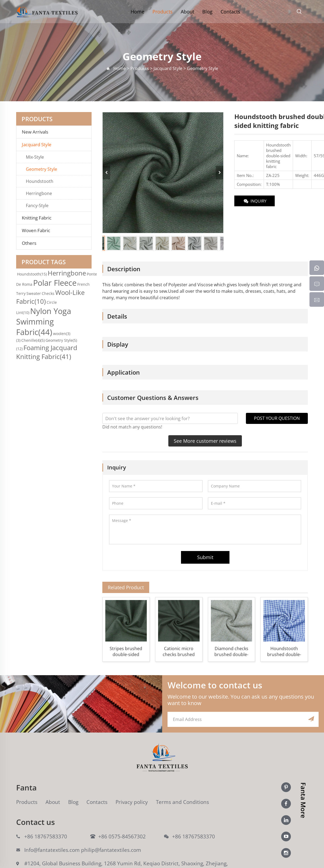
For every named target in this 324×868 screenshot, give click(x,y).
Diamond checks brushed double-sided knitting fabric (231, 651)
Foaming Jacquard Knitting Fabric (47, 352)
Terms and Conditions (182, 802)
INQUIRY (255, 201)
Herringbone (39, 193)
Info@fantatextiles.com (52, 850)
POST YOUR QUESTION (277, 418)
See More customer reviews (205, 441)
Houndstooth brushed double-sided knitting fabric (284, 651)
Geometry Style (41, 169)
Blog (207, 12)
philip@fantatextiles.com (111, 850)
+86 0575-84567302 (122, 836)
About (187, 12)
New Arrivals (37, 132)
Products (163, 12)
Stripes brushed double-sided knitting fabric (126, 651)
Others (29, 243)
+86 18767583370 (46, 836)
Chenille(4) (33, 340)
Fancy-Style (37, 205)
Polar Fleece (55, 283)
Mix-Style (35, 157)
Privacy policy (132, 802)
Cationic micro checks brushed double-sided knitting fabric (179, 651)
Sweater (34, 293)
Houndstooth (40, 181)
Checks (48, 293)
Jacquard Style (37, 145)
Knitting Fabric (37, 218)
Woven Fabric (36, 231)
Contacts (230, 12)
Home (137, 12)
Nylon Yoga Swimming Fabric (44, 321)
